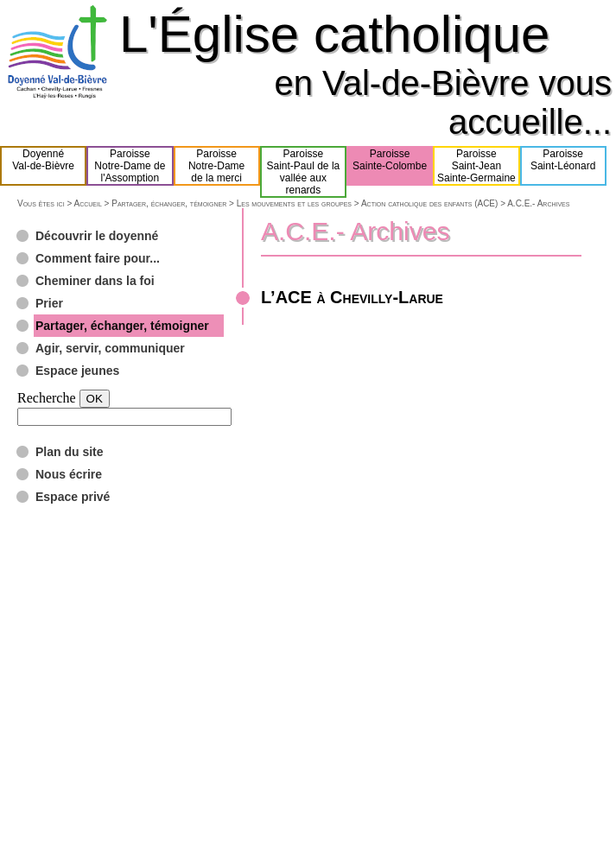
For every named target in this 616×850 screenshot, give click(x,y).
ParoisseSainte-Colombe (390, 166)
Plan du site (70, 452)
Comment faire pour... (98, 258)
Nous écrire (69, 474)
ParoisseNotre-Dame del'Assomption (130, 166)
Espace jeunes (77, 371)
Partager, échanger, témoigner (169, 203)
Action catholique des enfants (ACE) (429, 203)
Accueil (87, 203)
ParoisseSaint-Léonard (563, 166)
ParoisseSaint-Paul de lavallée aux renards (304, 172)
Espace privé (73, 497)
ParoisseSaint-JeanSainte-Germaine (476, 166)
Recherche (47, 398)
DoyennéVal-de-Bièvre (43, 166)
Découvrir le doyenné (97, 236)
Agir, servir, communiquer (110, 348)
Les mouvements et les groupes (294, 203)
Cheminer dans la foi (95, 281)
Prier (49, 303)
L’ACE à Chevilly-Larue (352, 297)
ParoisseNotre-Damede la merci (216, 166)
